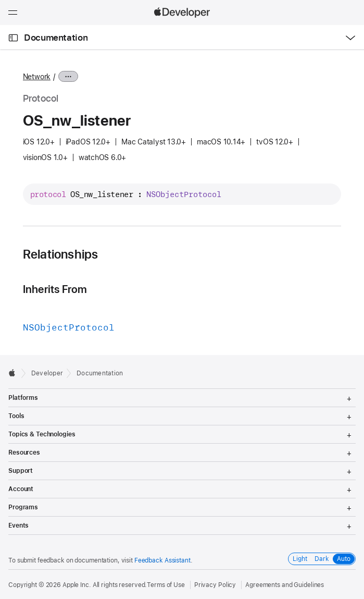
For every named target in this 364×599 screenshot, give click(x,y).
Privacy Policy (215, 585)
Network (37, 77)
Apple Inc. (77, 585)
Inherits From (55, 289)
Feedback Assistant (162, 560)
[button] (0, 0)
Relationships (61, 254)
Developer (47, 373)
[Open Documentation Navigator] (13, 38)
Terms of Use (166, 585)
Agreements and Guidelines (285, 585)
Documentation (56, 38)
